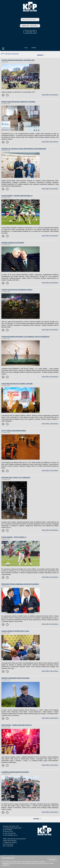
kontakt (34, 48)
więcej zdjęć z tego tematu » (50, 95)
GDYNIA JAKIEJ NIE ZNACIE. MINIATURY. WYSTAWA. (18, 102)
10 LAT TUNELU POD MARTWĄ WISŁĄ (14, 431)
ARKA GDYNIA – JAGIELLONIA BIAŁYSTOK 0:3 (17, 725)
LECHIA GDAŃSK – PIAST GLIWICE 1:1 (14, 537)
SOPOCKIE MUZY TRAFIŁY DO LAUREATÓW (16, 478)
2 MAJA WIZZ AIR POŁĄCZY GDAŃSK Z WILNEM (17, 384)
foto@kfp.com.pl (12, 835)
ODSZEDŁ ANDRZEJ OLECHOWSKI (13, 243)
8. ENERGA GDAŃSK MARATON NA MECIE (15, 772)
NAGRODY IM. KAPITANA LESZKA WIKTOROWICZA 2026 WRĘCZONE (24, 149)
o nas (26, 48)
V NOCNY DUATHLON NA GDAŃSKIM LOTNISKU (17, 290)
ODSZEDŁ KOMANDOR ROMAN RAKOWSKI (15, 678)
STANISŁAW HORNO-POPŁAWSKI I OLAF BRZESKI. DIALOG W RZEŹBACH (25, 337)
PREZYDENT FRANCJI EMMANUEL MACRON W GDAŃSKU (20, 584)
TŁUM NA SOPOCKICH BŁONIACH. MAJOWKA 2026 (18, 60)
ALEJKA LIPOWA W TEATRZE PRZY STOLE (15, 631)
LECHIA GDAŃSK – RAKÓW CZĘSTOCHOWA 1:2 (17, 196)
